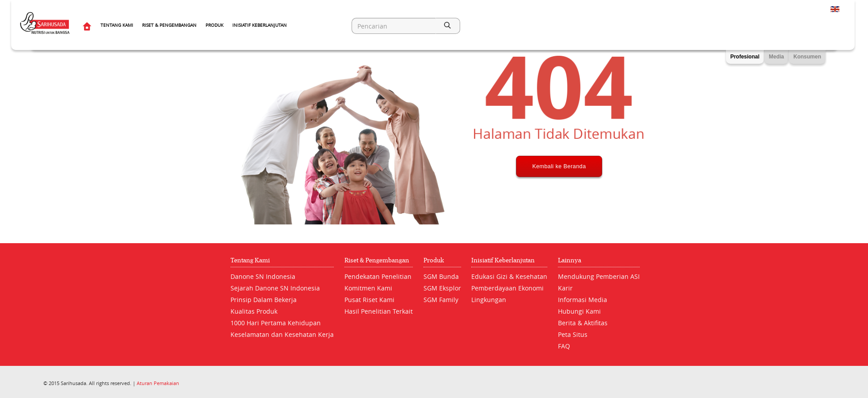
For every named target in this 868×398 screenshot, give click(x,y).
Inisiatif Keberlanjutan (260, 25)
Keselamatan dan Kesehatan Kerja (282, 334)
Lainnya (570, 260)
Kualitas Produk (254, 311)
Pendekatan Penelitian (378, 276)
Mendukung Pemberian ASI (599, 276)
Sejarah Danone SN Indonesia (275, 288)
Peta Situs (573, 334)
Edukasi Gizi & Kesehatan (509, 276)
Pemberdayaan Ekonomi (507, 288)
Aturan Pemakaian (158, 383)
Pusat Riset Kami (369, 300)
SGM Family (441, 300)
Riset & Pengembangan (169, 25)
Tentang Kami (117, 25)
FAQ (564, 346)
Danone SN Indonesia (263, 276)
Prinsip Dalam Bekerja (264, 300)
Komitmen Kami (368, 288)
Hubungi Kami (579, 311)
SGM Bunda (441, 276)
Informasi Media (583, 300)
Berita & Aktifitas (583, 323)
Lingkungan (489, 300)
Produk (214, 25)
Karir (565, 288)
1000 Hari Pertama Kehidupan (276, 323)
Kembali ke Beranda (559, 199)
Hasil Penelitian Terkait (379, 311)
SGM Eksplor (442, 288)
